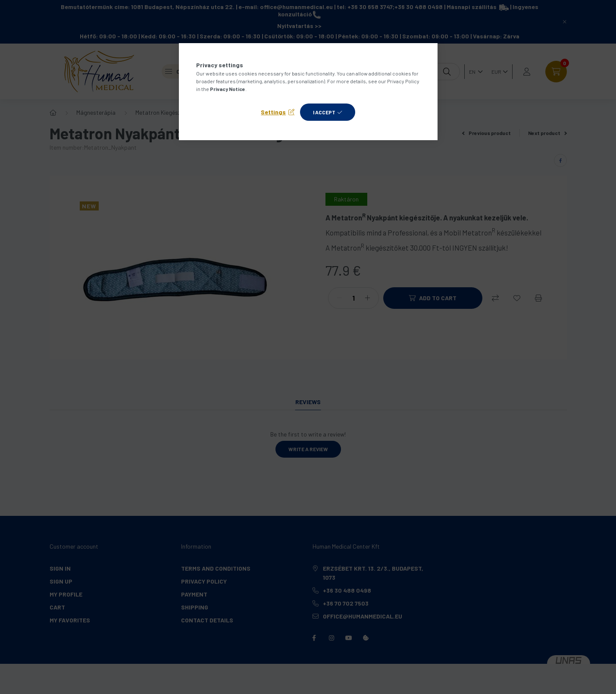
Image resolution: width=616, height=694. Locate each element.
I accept (324, 112)
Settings (273, 112)
